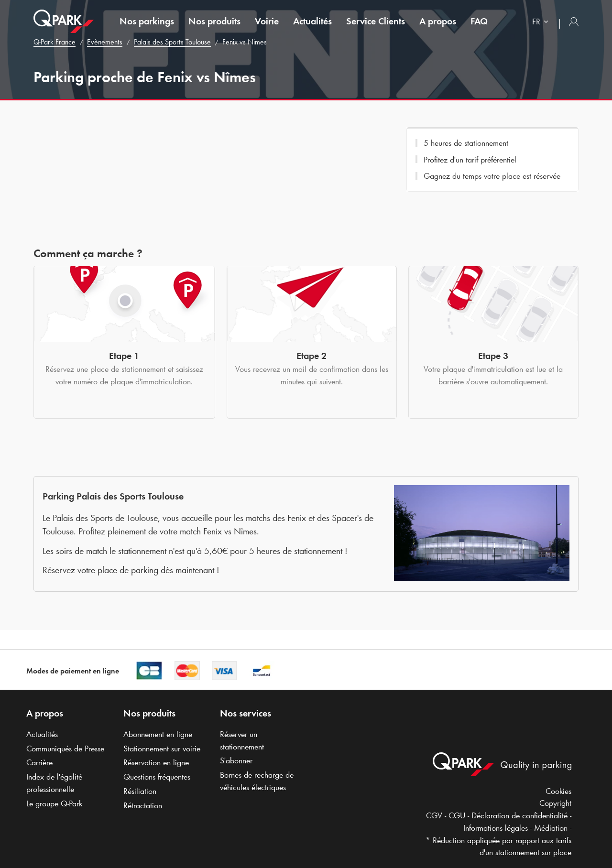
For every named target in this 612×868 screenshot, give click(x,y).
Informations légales (496, 828)
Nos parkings (147, 21)
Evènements (105, 42)
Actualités (312, 21)
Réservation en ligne (156, 762)
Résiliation (140, 791)
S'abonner (236, 760)
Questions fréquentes (157, 777)
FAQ (479, 21)
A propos (438, 21)
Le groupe (54, 803)
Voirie (267, 21)
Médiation (551, 828)
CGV (434, 815)
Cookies (558, 791)
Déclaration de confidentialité (519, 815)
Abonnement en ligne (158, 734)
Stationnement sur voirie (162, 749)
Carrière (39, 762)
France (55, 42)
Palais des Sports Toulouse (172, 42)
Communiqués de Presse (65, 749)
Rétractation (143, 805)
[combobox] (542, 23)
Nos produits (214, 21)
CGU (457, 815)
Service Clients (376, 21)
